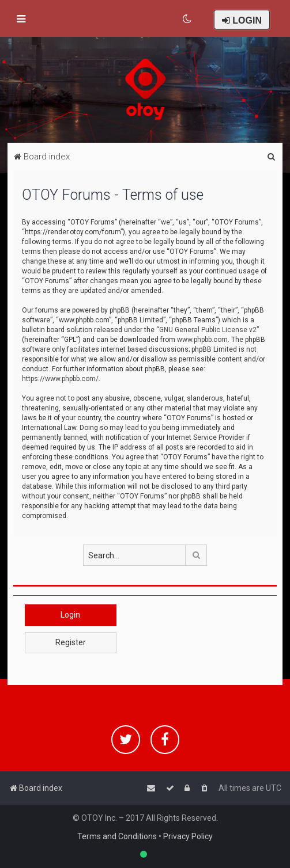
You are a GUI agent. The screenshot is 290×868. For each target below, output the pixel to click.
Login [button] (70, 615)
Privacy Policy (188, 836)
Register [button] (71, 642)
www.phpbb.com (202, 340)
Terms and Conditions (117, 836)
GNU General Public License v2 (208, 330)
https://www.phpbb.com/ (60, 379)
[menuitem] (188, 19)
